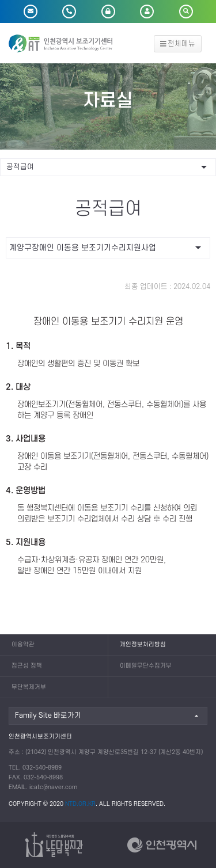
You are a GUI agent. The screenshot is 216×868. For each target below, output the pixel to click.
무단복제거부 (29, 687)
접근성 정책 (27, 666)
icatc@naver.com (53, 787)
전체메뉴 (178, 44)
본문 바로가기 (0, 0)
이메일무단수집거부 (146, 666)
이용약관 (23, 645)
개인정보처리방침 (143, 645)
